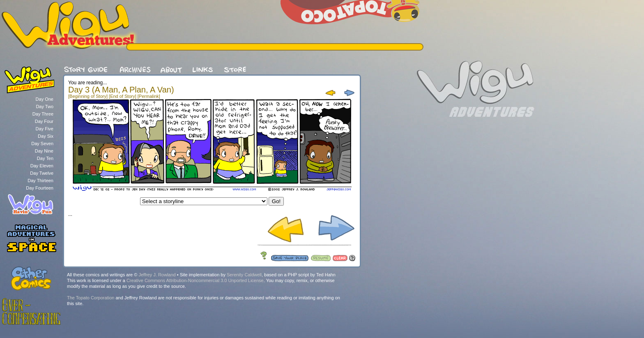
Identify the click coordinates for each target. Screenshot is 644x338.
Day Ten (45, 158)
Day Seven (42, 144)
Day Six (46, 136)
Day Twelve (42, 173)
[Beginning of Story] (88, 96)
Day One (45, 99)
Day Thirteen (40, 181)
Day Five (45, 129)
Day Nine (44, 151)
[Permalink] (149, 96)
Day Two (45, 106)
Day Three (43, 114)
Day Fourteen (40, 188)
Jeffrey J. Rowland (157, 275)
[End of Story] (123, 96)
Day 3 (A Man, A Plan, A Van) (121, 90)
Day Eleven (42, 166)
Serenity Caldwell (244, 275)
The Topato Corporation (91, 298)
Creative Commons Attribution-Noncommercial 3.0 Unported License (195, 280)
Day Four (44, 121)
